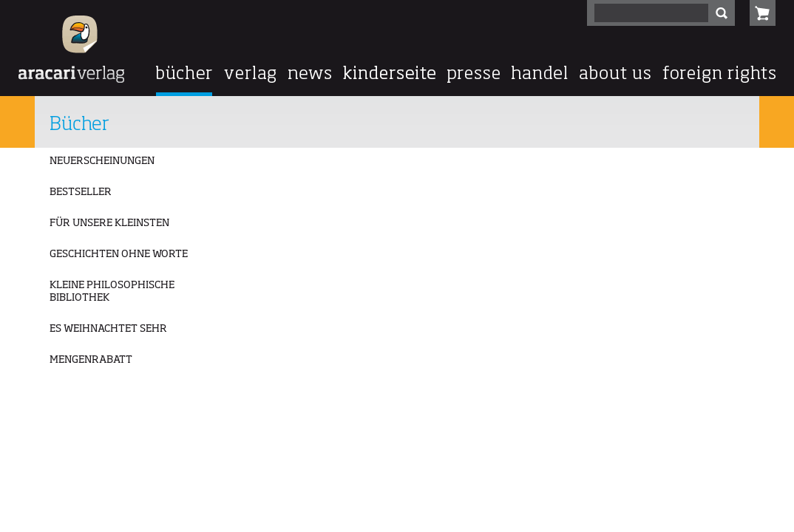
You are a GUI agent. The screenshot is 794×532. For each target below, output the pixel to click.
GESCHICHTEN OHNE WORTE (119, 254)
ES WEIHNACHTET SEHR (108, 329)
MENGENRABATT (91, 360)
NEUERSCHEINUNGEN (102, 161)
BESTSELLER (81, 192)
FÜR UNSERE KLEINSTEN (109, 223)
